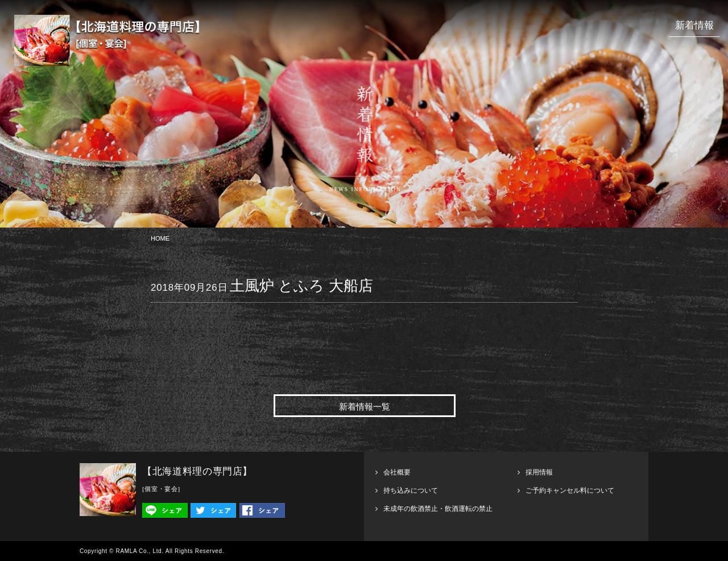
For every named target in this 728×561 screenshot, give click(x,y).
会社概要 (397, 472)
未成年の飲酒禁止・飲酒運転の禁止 (438, 509)
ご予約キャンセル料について (570, 490)
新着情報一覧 (365, 407)
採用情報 (539, 472)
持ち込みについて (411, 490)
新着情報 (694, 25)
